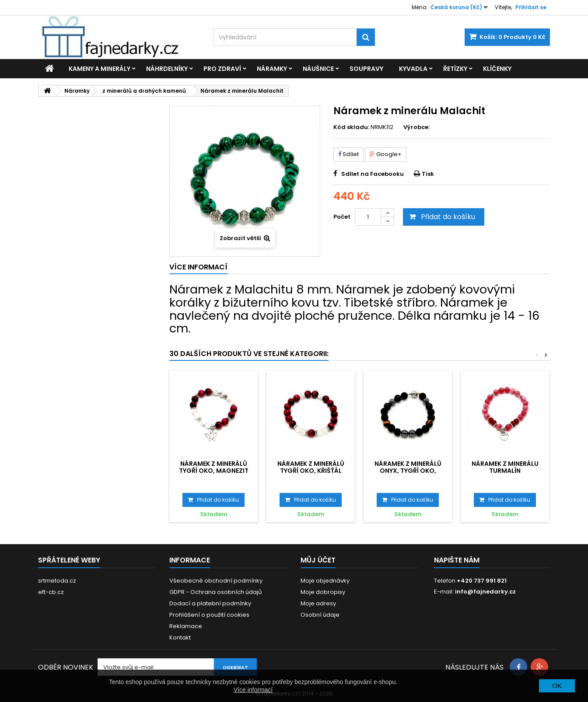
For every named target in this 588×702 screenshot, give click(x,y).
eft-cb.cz (51, 592)
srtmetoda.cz (57, 581)
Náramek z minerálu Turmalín (505, 467)
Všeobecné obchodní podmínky (216, 581)
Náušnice (318, 69)
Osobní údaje (320, 615)
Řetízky (455, 69)
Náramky (272, 69)
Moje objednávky (325, 581)
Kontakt (180, 637)
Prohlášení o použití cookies (209, 615)
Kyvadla (413, 69)
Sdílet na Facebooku (373, 174)
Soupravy (366, 69)
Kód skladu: (351, 127)
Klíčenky (497, 69)
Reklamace (186, 626)
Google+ (386, 154)
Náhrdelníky (167, 69)
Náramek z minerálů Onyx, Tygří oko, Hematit (408, 471)
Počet (342, 217)
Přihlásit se (531, 7)
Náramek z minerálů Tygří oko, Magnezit (214, 467)
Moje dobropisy (323, 592)
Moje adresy (318, 603)
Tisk (428, 174)
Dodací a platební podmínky (210, 603)
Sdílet (348, 154)
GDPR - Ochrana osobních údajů (215, 592)
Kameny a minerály (100, 69)
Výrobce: (416, 127)
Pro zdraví (222, 69)
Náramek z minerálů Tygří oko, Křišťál (311, 467)
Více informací (253, 690)
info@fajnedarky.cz (485, 592)
